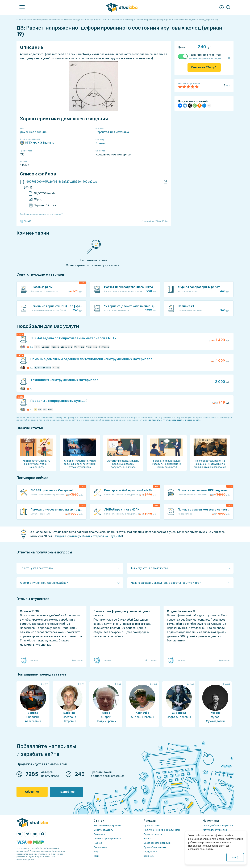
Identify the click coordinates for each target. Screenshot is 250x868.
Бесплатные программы (107, 825)
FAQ (96, 852)
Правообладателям (155, 847)
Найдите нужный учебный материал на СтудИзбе (88, 536)
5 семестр (102, 143)
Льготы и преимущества (107, 839)
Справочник (101, 847)
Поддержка (150, 852)
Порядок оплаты (153, 834)
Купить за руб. (204, 67)
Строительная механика (112, 132)
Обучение (32, 792)
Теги (96, 856)
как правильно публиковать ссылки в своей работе (174, 420)
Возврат (148, 839)
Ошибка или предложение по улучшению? (41, 214)
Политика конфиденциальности (162, 830)
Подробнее (67, 792)
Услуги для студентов (215, 830)
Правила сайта (152, 825)
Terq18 (26, 221)
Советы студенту (103, 830)
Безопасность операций (157, 843)
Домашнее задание (33, 132)
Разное (98, 843)
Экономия (99, 834)
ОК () (235, 857)
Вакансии (149, 856)
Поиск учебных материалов (218, 825)
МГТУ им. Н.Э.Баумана (37, 143)
